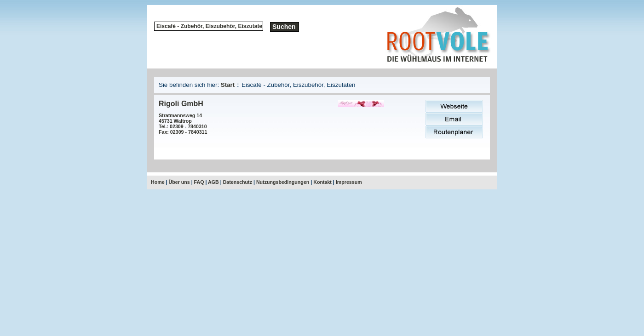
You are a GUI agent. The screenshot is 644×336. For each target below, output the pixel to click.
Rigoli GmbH (181, 104)
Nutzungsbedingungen (283, 182)
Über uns (179, 182)
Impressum (349, 182)
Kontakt (322, 182)
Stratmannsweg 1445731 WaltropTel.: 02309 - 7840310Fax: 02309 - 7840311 (183, 124)
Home (158, 182)
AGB (213, 182)
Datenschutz (238, 182)
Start (228, 85)
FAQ (199, 182)
